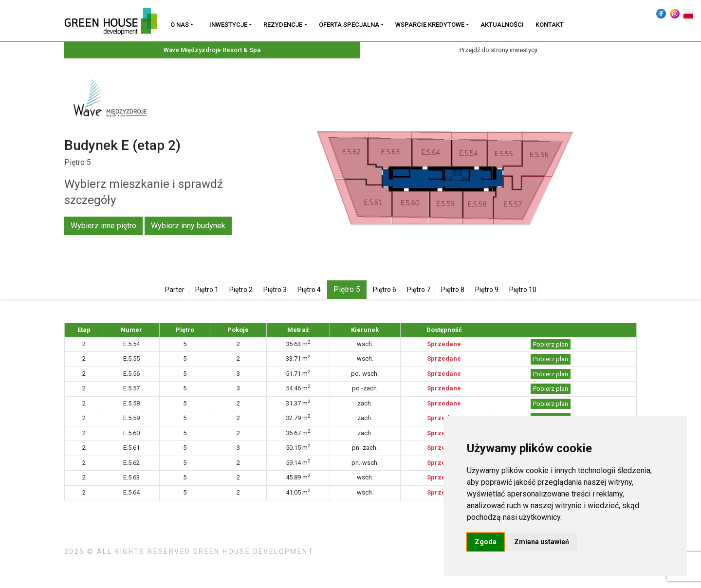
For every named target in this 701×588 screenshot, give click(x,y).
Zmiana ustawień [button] (542, 542)
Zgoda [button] (486, 542)
